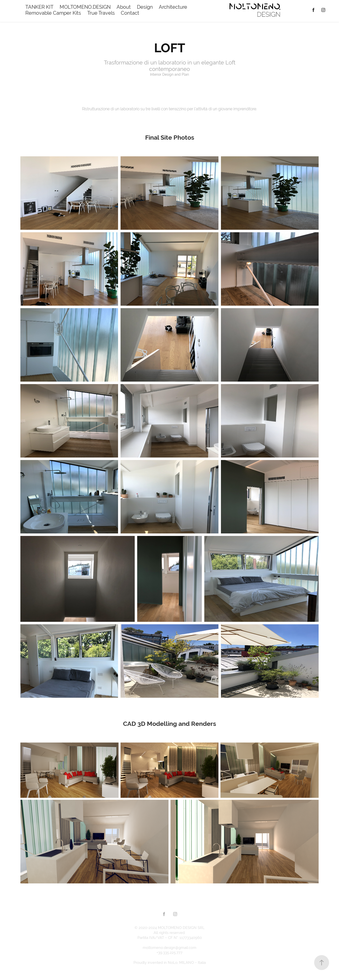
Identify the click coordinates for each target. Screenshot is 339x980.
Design (145, 7)
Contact (130, 13)
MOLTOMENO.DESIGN (85, 7)
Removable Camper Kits (53, 13)
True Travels (101, 13)
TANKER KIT (39, 7)
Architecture (173, 7)
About (124, 7)
